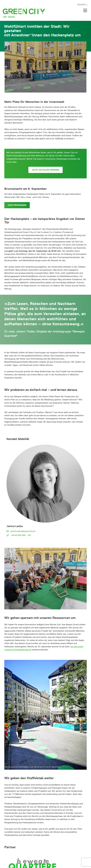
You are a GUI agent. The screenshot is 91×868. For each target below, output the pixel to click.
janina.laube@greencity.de (23, 531)
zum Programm (17, 205)
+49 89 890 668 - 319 (21, 535)
